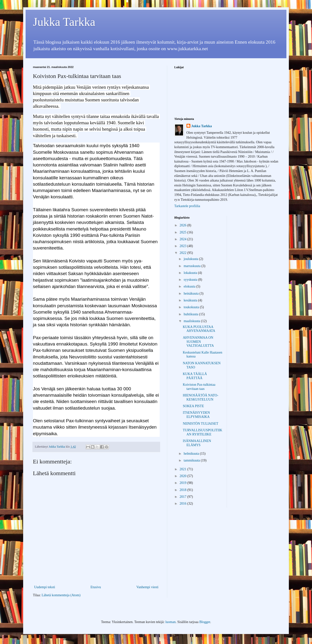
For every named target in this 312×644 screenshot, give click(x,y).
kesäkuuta (191, 300)
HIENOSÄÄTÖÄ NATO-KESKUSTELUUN (201, 397)
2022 (184, 253)
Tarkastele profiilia (187, 206)
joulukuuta (191, 259)
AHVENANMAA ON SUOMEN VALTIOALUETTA (198, 342)
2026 (184, 225)
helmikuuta (192, 454)
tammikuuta (192, 460)
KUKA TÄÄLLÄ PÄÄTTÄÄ (195, 376)
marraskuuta (192, 266)
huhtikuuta (191, 314)
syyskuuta (191, 280)
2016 (184, 504)
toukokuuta (192, 307)
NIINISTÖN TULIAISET (201, 424)
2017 (184, 497)
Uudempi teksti (45, 587)
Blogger (205, 622)
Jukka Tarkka (64, 22)
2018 (184, 490)
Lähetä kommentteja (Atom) (61, 595)
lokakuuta (191, 273)
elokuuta (190, 286)
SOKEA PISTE (193, 406)
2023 (184, 246)
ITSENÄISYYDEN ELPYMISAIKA (196, 415)
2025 (184, 232)
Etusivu (96, 587)
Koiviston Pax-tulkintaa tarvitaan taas (199, 387)
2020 (184, 476)
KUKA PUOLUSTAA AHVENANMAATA (199, 329)
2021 (184, 469)
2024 (184, 239)
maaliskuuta (192, 321)
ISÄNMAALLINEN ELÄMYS (197, 443)
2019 (184, 483)
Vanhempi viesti (147, 587)
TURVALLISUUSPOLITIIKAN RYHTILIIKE (203, 432)
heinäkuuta (191, 293)
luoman (170, 622)
